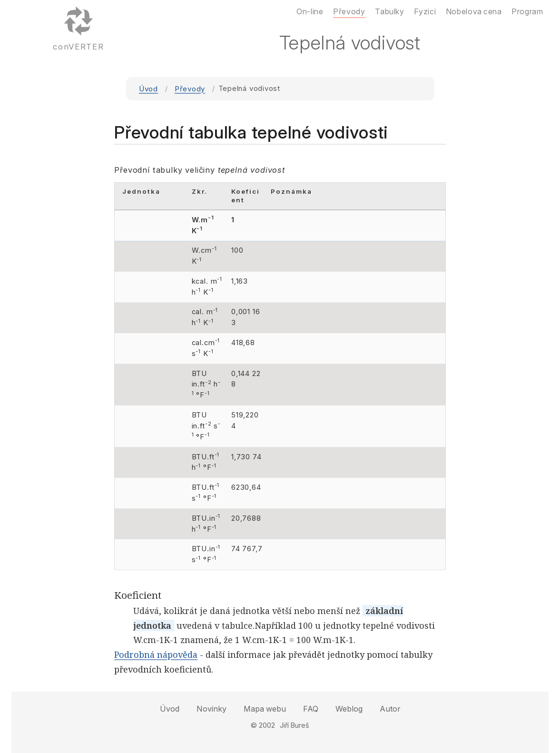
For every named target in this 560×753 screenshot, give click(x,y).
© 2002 (263, 725)
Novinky (211, 709)
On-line (310, 11)
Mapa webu (265, 709)
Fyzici (425, 11)
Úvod (148, 89)
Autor (390, 709)
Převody (190, 89)
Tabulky (389, 11)
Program (527, 11)
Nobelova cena (474, 11)
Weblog (349, 709)
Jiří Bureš (295, 725)
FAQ (311, 709)
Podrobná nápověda (156, 654)
